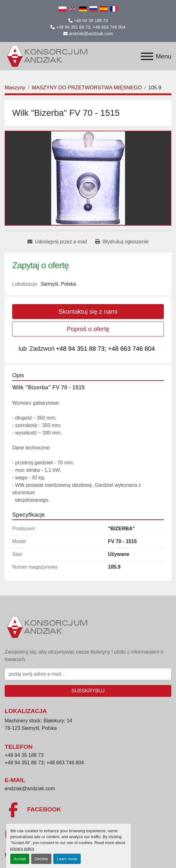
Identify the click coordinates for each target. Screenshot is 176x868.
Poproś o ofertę (88, 329)
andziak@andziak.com (91, 34)
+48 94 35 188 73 (91, 21)
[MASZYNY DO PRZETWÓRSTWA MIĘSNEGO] (87, 88)
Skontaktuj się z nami (88, 312)
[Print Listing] (122, 242)
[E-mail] (88, 674)
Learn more (67, 859)
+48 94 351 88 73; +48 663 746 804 (91, 27)
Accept (20, 859)
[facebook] (88, 810)
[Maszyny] (15, 88)
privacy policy (22, 849)
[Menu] (147, 56)
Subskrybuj (88, 691)
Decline (41, 859)
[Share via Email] (57, 242)
